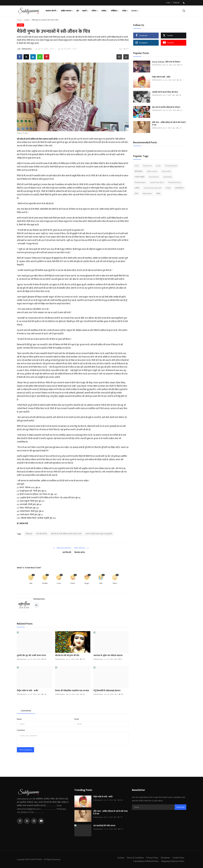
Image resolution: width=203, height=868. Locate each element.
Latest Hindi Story (157, 182)
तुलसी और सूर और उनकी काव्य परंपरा (31, 656)
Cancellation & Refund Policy (146, 861)
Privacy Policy (152, 858)
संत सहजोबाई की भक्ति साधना (104, 826)
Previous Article (62, 548)
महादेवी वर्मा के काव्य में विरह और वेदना (165, 92)
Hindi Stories (154, 177)
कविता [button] (95, 11)
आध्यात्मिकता (179, 188)
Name (19, 719)
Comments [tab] (26, 711)
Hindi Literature (171, 166)
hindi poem (147, 166)
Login (168, 3)
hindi (137, 166)
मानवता (168, 188)
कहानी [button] (85, 11)
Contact (120, 858)
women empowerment (153, 188)
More (135, 11)
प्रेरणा (136, 194)
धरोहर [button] (125, 11)
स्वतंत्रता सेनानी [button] (52, 11)
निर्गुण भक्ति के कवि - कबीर (28, 691)
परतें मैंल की (67, 553)
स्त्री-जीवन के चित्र (42, 534)
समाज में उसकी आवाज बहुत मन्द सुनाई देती (99, 534)
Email (77, 719)
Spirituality (168, 177)
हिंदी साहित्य (139, 171)
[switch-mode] (184, 3)
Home (19, 20)
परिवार (158, 194)
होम (78, 11)
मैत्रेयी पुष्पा (29, 534)
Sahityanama (39, 599)
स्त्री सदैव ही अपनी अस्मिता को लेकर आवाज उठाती (66, 534)
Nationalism (147, 194)
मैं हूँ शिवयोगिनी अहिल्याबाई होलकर (107, 691)
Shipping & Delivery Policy (173, 861)
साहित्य (137, 188)
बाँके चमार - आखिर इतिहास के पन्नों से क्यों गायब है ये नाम (169, 124)
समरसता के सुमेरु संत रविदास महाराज (108, 656)
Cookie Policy (178, 858)
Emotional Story (175, 182)
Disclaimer (165, 858)
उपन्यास (27, 20)
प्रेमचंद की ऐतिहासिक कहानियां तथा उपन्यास (72, 691)
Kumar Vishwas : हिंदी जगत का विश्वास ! (166, 62)
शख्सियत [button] (115, 11)
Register (176, 3)
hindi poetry (166, 171)
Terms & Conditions (135, 858)
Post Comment (25, 750)
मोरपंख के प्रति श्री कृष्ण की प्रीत (67, 656)
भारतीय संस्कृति (140, 177)
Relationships (140, 182)
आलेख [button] (105, 11)
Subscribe (180, 807)
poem (158, 166)
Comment (21, 730)
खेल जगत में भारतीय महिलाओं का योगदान (166, 107)
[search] (184, 11)
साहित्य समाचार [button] (67, 11)
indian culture (152, 171)
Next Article (82, 548)
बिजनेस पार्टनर (80, 553)
